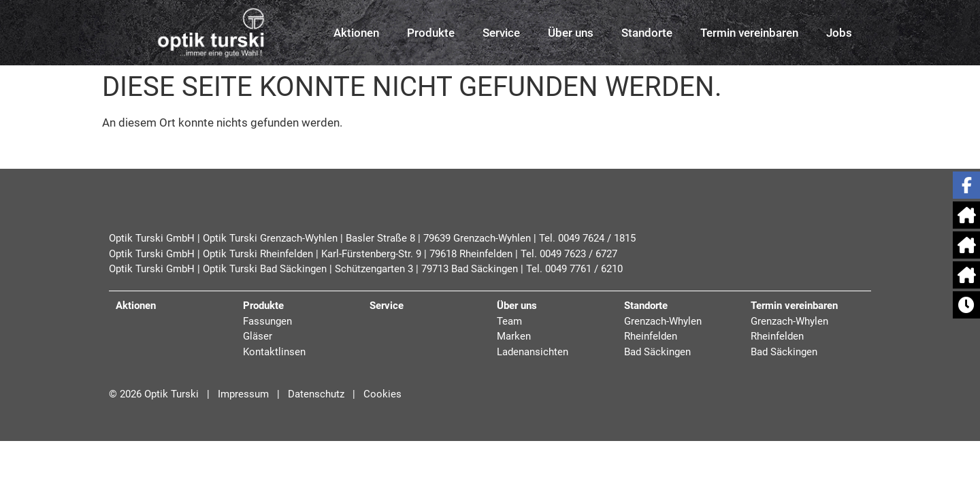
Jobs (839, 33)
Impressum (242, 394)
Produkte (431, 33)
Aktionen (356, 33)
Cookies (382, 394)
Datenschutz (316, 394)
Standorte (647, 33)
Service (501, 33)
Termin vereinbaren (749, 33)
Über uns (571, 33)
